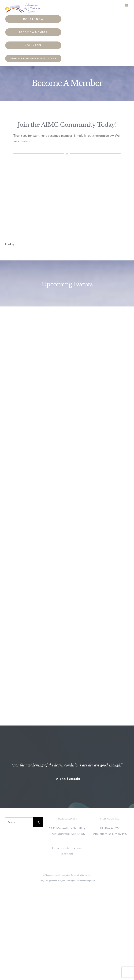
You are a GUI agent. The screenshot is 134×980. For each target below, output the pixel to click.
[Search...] (19, 822)
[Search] (38, 822)
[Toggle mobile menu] (127, 6)
